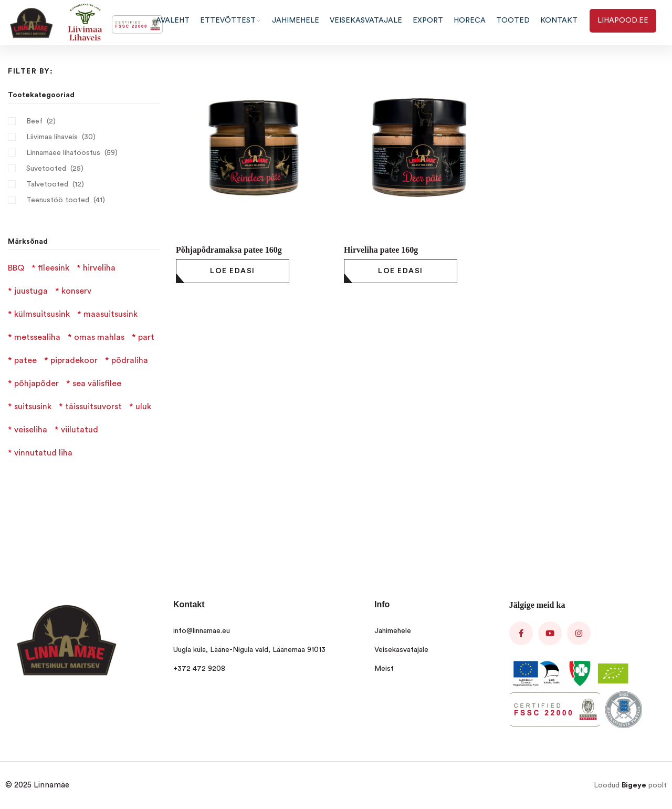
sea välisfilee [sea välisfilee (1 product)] (97, 383)
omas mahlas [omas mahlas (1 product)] (99, 337)
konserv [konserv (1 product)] (76, 291)
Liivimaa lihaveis (52, 137)
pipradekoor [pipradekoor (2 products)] (74, 360)
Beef (34, 121)
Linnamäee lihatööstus (63, 153)
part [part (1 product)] (146, 337)
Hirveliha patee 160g (381, 250)
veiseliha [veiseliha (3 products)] (31, 430)
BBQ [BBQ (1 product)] (16, 268)
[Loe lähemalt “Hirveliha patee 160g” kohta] (401, 271)
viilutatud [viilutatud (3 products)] (80, 430)
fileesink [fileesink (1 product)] (54, 268)
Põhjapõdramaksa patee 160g (229, 250)
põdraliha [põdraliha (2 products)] (130, 360)
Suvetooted (46, 169)
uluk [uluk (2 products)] (143, 407)
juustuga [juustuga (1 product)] (31, 291)
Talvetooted (47, 184)
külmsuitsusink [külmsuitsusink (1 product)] (42, 314)
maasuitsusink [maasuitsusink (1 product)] (111, 314)
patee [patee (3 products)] (25, 360)
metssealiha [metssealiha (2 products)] (37, 337)
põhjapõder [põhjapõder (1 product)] (36, 383)
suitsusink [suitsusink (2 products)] (33, 407)
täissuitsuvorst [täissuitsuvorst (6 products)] (93, 407)
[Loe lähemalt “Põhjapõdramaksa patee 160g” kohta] (233, 271)
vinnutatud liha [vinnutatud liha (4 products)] (43, 453)
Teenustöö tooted (58, 200)
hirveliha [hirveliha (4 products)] (99, 268)
